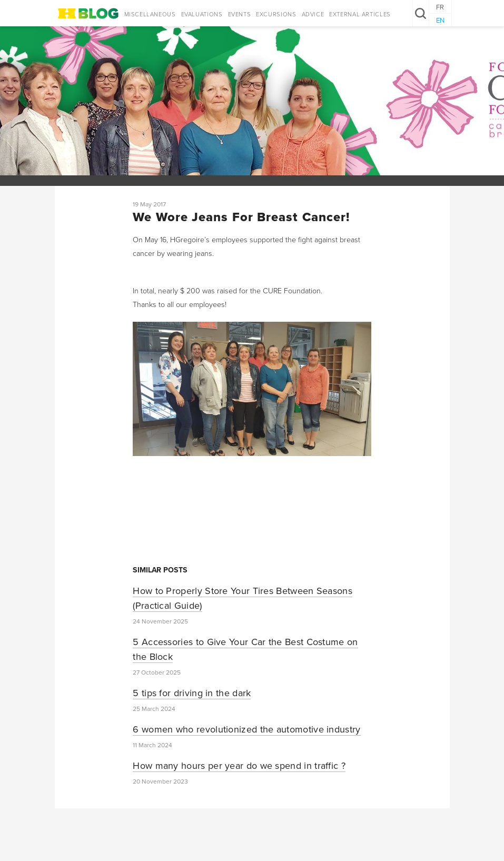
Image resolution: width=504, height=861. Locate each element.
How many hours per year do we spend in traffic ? (239, 766)
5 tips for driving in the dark (192, 693)
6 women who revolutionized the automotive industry (246, 729)
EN (440, 21)
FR (440, 7)
